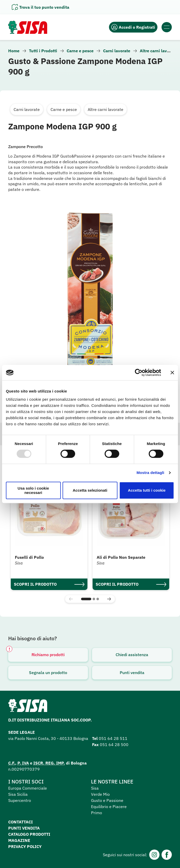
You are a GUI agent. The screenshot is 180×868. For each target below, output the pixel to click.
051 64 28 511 (113, 738)
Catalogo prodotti (29, 834)
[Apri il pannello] (41, 7)
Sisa (95, 788)
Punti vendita (132, 673)
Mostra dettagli (150, 473)
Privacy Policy (25, 846)
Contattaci (21, 822)
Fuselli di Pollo (29, 557)
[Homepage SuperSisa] (28, 707)
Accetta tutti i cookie (147, 490)
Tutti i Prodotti (43, 51)
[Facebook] (167, 855)
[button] (86, 599)
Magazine (19, 840)
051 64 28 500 (114, 745)
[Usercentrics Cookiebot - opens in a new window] (139, 373)
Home (14, 51)
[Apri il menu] (167, 27)
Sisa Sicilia (18, 794)
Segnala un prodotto (48, 673)
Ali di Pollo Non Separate (121, 557)
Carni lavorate (117, 51)
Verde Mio (100, 794)
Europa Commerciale (28, 788)
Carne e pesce (80, 51)
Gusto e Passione (107, 800)
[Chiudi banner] (172, 373)
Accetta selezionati (90, 490)
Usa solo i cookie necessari (33, 490)
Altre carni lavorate (158, 51)
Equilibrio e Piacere (109, 807)
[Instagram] (154, 855)
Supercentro (20, 800)
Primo (97, 813)
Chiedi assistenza (132, 655)
